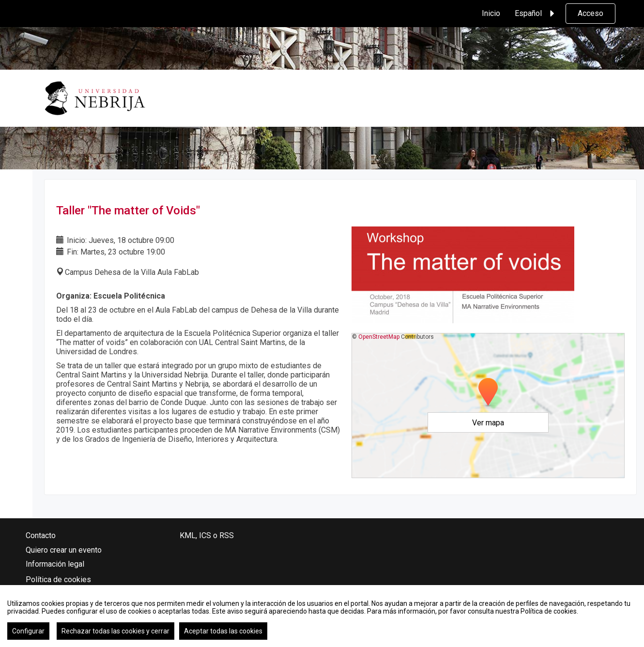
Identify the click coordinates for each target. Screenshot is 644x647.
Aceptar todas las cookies (223, 631)
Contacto (41, 535)
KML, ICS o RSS (207, 535)
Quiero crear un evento (64, 550)
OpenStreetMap (379, 337)
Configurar (28, 631)
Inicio (491, 13)
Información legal (55, 564)
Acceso (590, 13)
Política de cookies (58, 579)
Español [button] (536, 14)
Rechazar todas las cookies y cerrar (115, 631)
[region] (322, 616)
